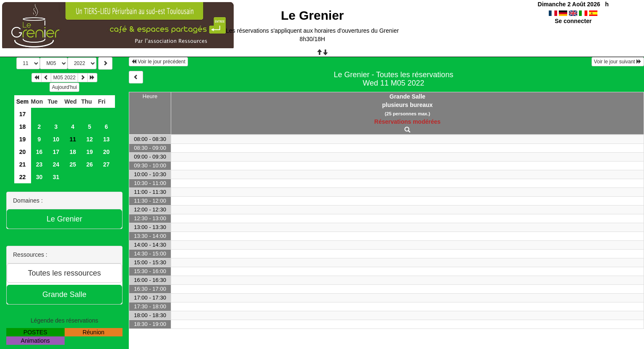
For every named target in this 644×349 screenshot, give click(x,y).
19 (23, 139)
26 (90, 164)
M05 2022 (64, 78)
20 (23, 152)
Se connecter (573, 21)
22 (23, 177)
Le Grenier (312, 15)
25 (73, 164)
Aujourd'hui (65, 87)
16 (39, 152)
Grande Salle (407, 96)
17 (23, 114)
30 (39, 177)
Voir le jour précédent (158, 62)
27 (107, 164)
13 (107, 139)
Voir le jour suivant (618, 62)
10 (56, 139)
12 (90, 139)
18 (23, 127)
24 (56, 164)
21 (23, 164)
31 (56, 177)
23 (39, 164)
